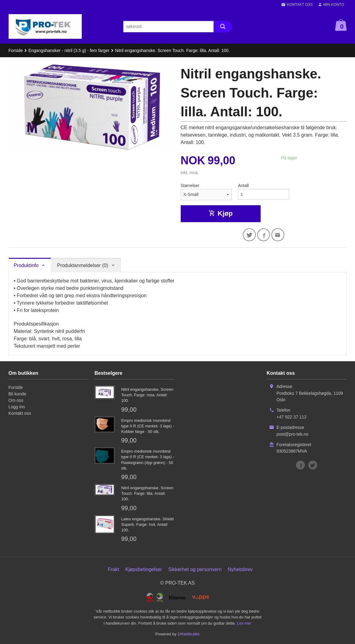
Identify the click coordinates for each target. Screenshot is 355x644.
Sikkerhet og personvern (195, 570)
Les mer (244, 624)
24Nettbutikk (189, 635)
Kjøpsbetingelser (144, 570)
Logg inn (17, 407)
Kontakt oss (20, 414)
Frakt (113, 570)
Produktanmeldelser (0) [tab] (82, 266)
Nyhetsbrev (240, 570)
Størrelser (190, 186)
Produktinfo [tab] (26, 266)
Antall (243, 186)
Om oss (16, 401)
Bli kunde (18, 394)
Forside (16, 50)
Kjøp (221, 213)
